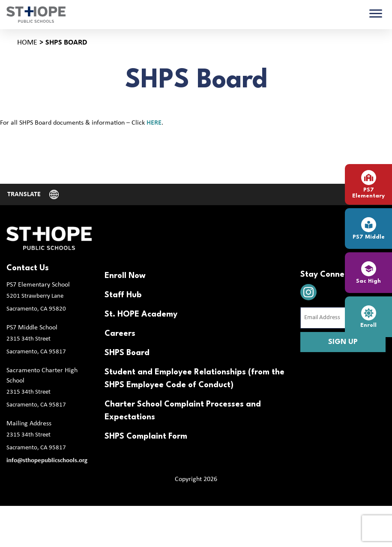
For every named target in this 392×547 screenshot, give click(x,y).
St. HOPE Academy (141, 314)
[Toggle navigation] (376, 15)
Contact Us (28, 268)
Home (27, 43)
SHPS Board (127, 353)
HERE (154, 123)
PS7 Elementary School (38, 285)
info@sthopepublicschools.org (47, 461)
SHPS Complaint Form (146, 436)
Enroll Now (125, 276)
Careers (120, 334)
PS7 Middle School (32, 328)
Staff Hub (123, 295)
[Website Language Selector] (33, 194)
